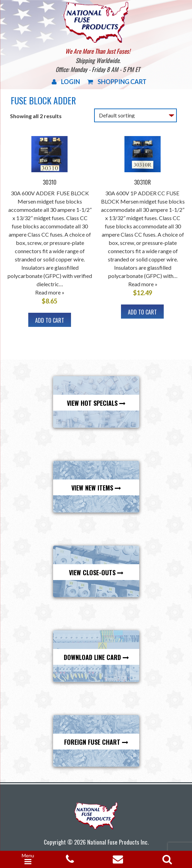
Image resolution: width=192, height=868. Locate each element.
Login (66, 82)
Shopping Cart (117, 82)
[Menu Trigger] (28, 859)
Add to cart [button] (50, 320)
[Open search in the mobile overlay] (166, 857)
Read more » (50, 292)
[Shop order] (135, 115)
